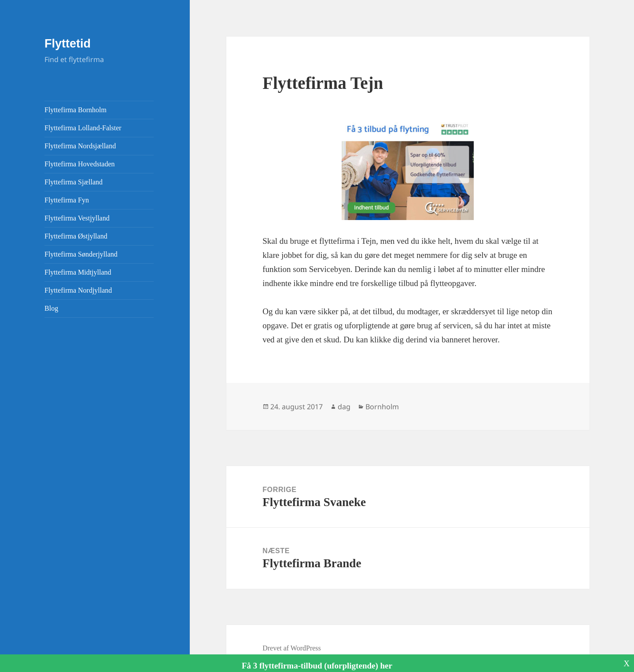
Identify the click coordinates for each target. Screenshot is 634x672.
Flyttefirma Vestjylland (77, 218)
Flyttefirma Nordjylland (78, 290)
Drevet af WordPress (292, 648)
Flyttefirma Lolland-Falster (83, 128)
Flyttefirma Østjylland (76, 236)
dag (344, 407)
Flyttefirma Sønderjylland (81, 254)
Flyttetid (68, 44)
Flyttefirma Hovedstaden (80, 164)
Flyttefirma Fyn (67, 200)
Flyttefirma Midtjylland (78, 272)
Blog (51, 308)
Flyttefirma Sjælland (74, 182)
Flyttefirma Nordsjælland (80, 146)
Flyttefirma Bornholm (76, 110)
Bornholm (382, 407)
